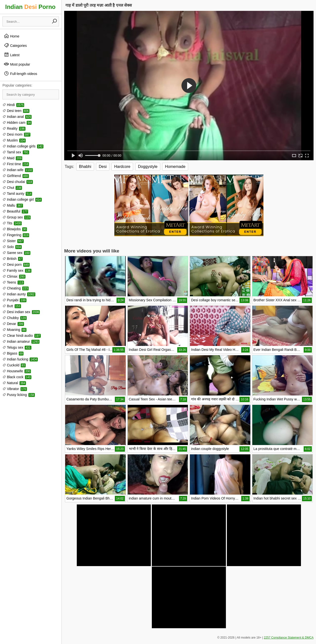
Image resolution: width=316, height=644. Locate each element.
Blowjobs (15, 229)
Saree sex (16, 253)
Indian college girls (23, 146)
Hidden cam (17, 123)
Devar (13, 324)
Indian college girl (22, 199)
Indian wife (18, 170)
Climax (14, 276)
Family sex (17, 270)
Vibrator (15, 389)
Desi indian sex (21, 312)
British (13, 259)
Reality (14, 128)
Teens (13, 282)
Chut (12, 188)
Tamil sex (16, 152)
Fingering (16, 235)
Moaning (14, 330)
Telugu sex (17, 347)
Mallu (13, 205)
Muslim (14, 140)
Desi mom (16, 134)
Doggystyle (148, 167)
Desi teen (16, 111)
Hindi (13, 105)
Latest (12, 55)
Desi (103, 167)
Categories (15, 45)
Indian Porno (30, 7)
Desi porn (16, 265)
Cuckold (14, 365)
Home (11, 36)
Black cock (17, 377)
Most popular (17, 64)
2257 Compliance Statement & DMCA (289, 638)
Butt (12, 306)
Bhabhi (85, 167)
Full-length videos (20, 73)
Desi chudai (18, 182)
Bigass (13, 353)
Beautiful (15, 211)
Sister (13, 241)
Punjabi (14, 300)
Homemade (175, 167)
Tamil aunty (17, 194)
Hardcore (122, 167)
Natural (14, 383)
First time (16, 164)
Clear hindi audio (22, 336)
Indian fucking (20, 359)
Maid (12, 158)
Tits (12, 223)
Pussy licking (19, 395)
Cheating (16, 288)
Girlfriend (16, 176)
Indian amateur (21, 341)
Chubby (15, 318)
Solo (12, 247)
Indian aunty (19, 294)
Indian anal (17, 117)
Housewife (17, 371)
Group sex (17, 217)
